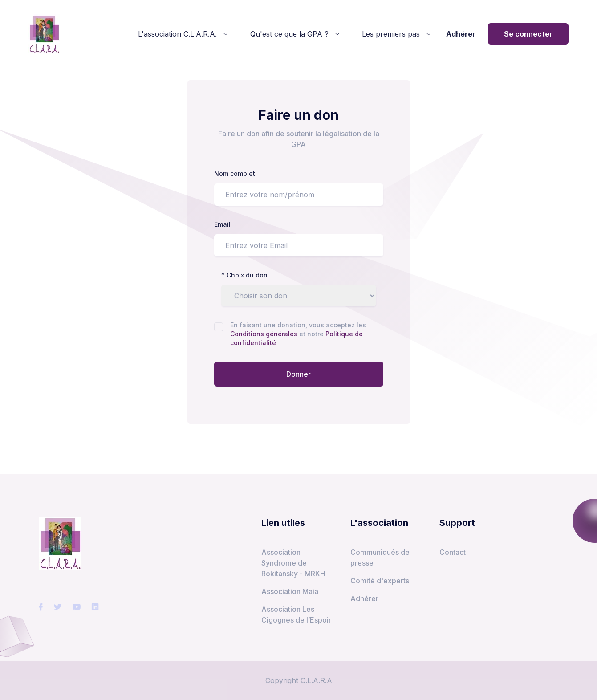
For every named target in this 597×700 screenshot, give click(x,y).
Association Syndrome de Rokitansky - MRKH (293, 563)
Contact (453, 552)
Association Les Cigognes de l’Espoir (296, 615)
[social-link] (41, 607)
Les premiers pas (397, 34)
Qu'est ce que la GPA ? (295, 34)
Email (222, 224)
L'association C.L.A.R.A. (183, 34)
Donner (298, 374)
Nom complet (235, 173)
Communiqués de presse (380, 558)
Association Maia (290, 591)
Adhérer (461, 34)
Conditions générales (265, 334)
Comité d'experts (380, 581)
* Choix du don (244, 275)
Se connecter (528, 34)
